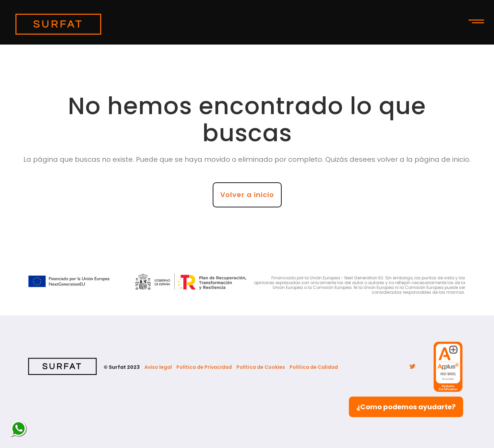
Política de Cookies (261, 367)
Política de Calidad (314, 367)
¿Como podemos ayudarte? (406, 407)
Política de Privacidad (204, 367)
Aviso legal (158, 367)
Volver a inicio (247, 195)
